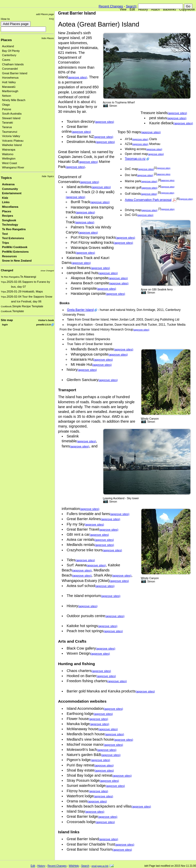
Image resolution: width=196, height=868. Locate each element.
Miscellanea (10, 207)
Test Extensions (13, 238)
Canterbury (9, 55)
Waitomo (8, 154)
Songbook (9, 220)
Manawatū (9, 87)
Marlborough (10, 91)
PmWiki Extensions (15, 252)
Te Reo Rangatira (14, 229)
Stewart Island (11, 118)
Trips (5, 243)
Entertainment (12, 193)
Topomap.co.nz (135, 159)
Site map (7, 320)
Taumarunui (10, 132)
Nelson (7, 96)
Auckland (8, 46)
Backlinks (170, 9)
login (5, 325)
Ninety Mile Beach (14, 100)
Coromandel (10, 69)
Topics (6, 178)
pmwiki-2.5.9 (43, 325)
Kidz (5, 198)
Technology (10, 225)
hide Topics (48, 176)
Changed (7, 270)
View (123, 9)
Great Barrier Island (15, 73)
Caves (6, 60)
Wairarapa (9, 150)
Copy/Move (187, 9)
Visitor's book (46, 320)
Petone (7, 109)
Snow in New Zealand (17, 261)
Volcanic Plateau (13, 141)
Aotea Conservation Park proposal (148, 200)
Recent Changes (111, 6)
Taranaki (8, 123)
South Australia (12, 114)
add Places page (45, 14)
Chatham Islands (13, 64)
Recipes (8, 216)
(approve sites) (177, 113)
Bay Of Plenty (11, 51)
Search (131, 6)
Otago (6, 105)
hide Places (48, 38)
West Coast (9, 163)
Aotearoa (8, 184)
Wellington (9, 158)
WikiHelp (74, 866)
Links (6, 202)
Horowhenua (10, 78)
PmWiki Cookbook (15, 247)
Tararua (7, 127)
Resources (9, 256)
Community (10, 189)
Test (5, 234)
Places (6, 40)
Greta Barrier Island (80, 310)
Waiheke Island (12, 145)
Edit (132, 9)
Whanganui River (13, 167)
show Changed (47, 271)
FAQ (51, 19)
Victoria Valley (11, 136)
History (143, 9)
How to (5, 19)
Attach (155, 9)
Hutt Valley (9, 82)
